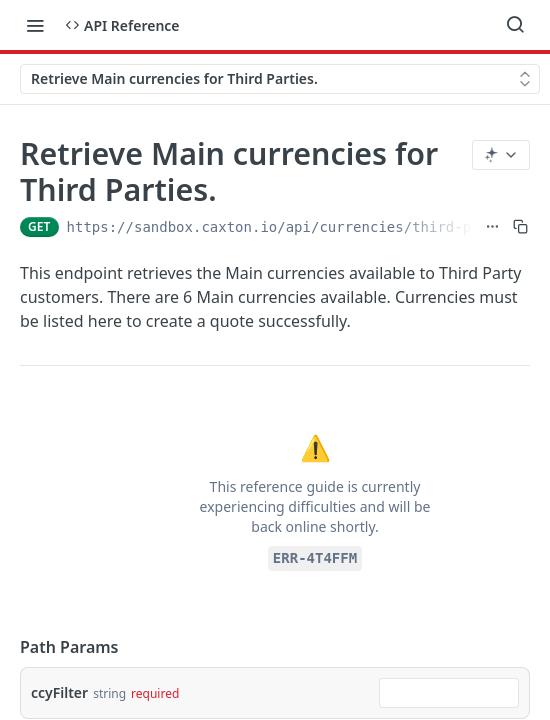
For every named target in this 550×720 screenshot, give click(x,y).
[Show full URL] (492, 227)
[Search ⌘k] (515, 25)
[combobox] (449, 693)
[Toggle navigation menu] (35, 25)
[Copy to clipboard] (520, 227)
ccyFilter (59, 692)
